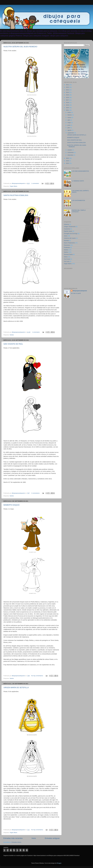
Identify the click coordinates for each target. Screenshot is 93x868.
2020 (68, 108)
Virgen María (13, 186)
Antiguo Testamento (70, 227)
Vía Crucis (67, 259)
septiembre (71, 133)
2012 (68, 87)
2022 (68, 158)
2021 (68, 110)
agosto (70, 130)
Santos (12, 496)
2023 (68, 161)
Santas (12, 335)
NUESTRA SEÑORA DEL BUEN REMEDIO (20, 47)
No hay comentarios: (37, 676)
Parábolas (67, 247)
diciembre (71, 155)
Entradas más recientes (13, 838)
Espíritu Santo (68, 231)
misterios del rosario (70, 238)
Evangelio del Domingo (71, 234)
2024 (68, 163)
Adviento (67, 224)
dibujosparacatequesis (80, 291)
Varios (66, 257)
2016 (68, 97)
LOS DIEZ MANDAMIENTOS (80, 171)
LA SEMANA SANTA (78, 181)
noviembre (71, 152)
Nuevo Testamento (69, 243)
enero (69, 112)
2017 (68, 100)
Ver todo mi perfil (76, 293)
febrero (70, 115)
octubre (70, 150)
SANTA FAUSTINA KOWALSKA (16, 195)
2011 (68, 85)
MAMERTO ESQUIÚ (11, 505)
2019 (68, 105)
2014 (68, 92)
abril (69, 120)
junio (69, 125)
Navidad (66, 240)
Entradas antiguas (52, 838)
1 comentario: (35, 183)
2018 (68, 103)
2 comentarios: (36, 493)
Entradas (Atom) (16, 842)
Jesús (66, 236)
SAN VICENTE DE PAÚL (13, 344)
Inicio (34, 838)
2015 (68, 95)
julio (69, 128)
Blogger (59, 863)
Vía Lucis (67, 261)
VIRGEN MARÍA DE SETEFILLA (16, 688)
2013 (68, 90)
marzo (70, 118)
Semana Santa (68, 254)
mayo (69, 123)
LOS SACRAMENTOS (78, 200)
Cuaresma (67, 229)
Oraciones (67, 245)
